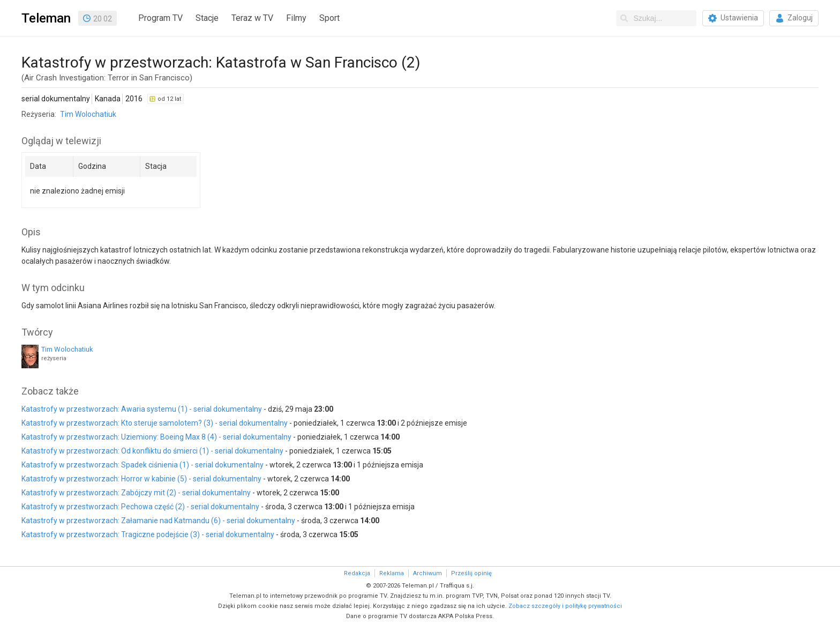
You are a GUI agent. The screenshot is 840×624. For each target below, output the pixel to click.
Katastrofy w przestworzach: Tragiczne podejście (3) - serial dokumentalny (148, 534)
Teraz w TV (252, 18)
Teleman (46, 18)
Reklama (392, 573)
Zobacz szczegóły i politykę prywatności (565, 606)
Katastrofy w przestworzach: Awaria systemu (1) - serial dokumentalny (142, 409)
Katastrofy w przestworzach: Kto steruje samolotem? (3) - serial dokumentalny (155, 423)
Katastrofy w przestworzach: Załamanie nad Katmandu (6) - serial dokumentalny (158, 521)
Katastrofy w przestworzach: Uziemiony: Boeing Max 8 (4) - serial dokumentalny (156, 437)
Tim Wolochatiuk (88, 114)
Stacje (207, 18)
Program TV (160, 18)
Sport (329, 18)
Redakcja (357, 573)
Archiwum (427, 573)
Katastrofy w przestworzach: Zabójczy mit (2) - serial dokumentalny (136, 493)
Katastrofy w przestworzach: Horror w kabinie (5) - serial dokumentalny (141, 479)
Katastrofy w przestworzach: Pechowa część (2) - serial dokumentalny (140, 507)
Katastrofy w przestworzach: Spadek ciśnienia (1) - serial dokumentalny (142, 465)
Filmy (296, 18)
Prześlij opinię (471, 573)
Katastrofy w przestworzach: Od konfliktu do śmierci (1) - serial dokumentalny (152, 451)
